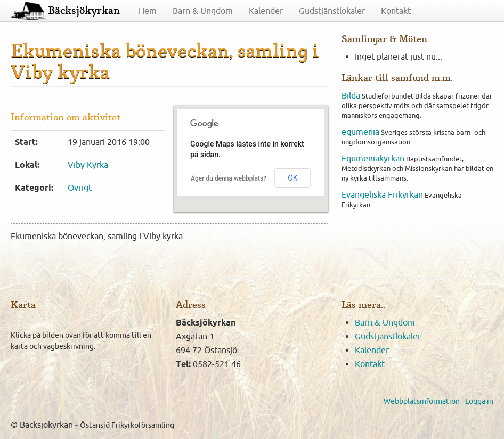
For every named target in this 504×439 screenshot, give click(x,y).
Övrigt (80, 188)
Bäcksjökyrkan (84, 11)
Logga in (479, 401)
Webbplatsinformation (422, 401)
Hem (148, 11)
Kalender (266, 11)
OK (292, 178)
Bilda (351, 95)
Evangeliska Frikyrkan (382, 194)
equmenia (360, 132)
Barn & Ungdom (203, 11)
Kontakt (396, 11)
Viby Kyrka (88, 165)
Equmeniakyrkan (373, 158)
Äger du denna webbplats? (229, 178)
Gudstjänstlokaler (332, 11)
